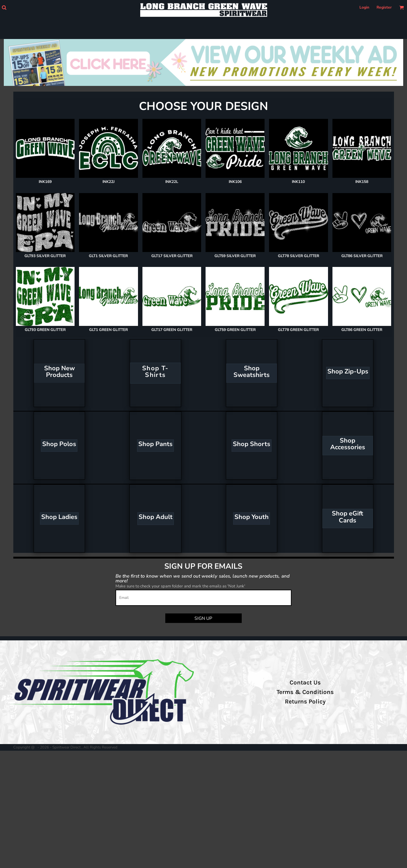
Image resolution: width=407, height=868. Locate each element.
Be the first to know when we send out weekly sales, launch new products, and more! (203, 578)
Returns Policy (305, 702)
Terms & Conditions (305, 692)
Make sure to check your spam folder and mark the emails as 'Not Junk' (180, 586)
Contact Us (305, 683)
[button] (4, 7)
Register (384, 7)
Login (364, 7)
